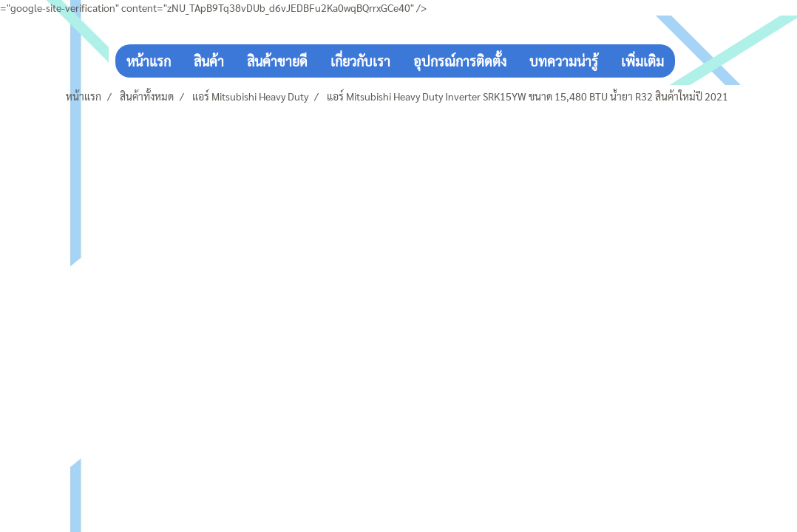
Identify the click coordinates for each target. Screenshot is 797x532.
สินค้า (209, 61)
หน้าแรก (149, 61)
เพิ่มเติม (642, 61)
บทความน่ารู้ (564, 61)
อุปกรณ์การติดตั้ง (460, 61)
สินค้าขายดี (277, 61)
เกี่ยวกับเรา (360, 61)
